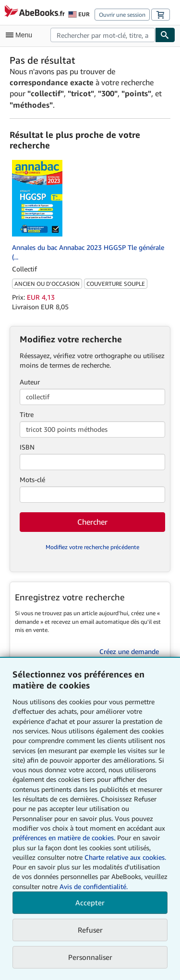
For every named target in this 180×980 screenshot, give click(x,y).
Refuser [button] (90, 930)
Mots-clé (32, 479)
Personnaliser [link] (90, 957)
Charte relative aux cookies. (125, 857)
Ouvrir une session (122, 15)
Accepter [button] (90, 902)
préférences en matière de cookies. (64, 838)
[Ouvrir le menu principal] (21, 35)
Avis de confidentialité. (94, 886)
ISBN (27, 447)
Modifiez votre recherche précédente (92, 547)
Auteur (30, 382)
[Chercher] (165, 35)
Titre (27, 414)
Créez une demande (129, 651)
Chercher (92, 522)
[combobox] (103, 35)
